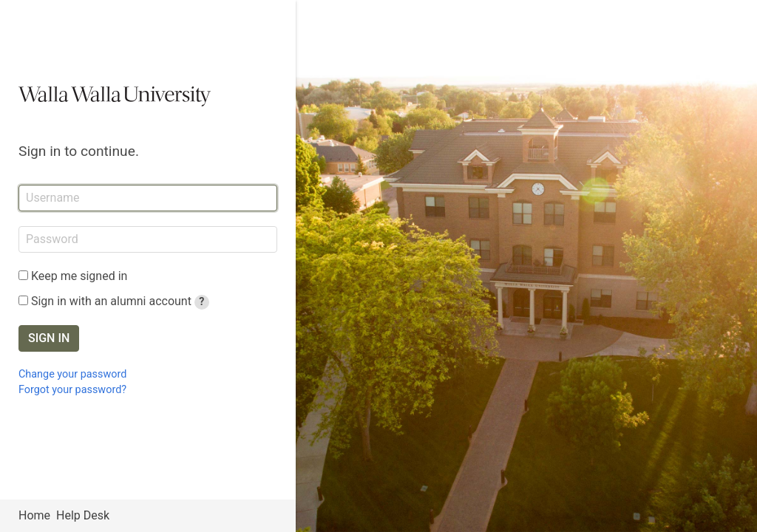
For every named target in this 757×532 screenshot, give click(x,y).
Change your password (72, 374)
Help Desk (83, 515)
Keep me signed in (79, 276)
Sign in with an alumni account (120, 301)
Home (34, 515)
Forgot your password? (72, 390)
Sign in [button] (49, 338)
